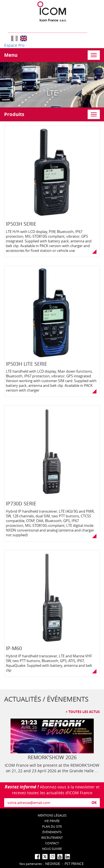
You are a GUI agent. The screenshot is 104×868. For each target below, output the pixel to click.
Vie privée (52, 821)
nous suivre (52, 849)
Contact (52, 843)
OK (94, 803)
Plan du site (52, 826)
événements (52, 832)
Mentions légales (52, 815)
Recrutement (52, 838)
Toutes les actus (84, 712)
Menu (11, 55)
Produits (14, 114)
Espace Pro (14, 45)
